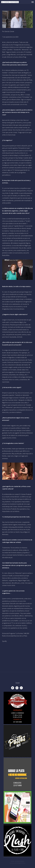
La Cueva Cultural (20, 861)
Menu (32, 2)
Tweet (17, 683)
